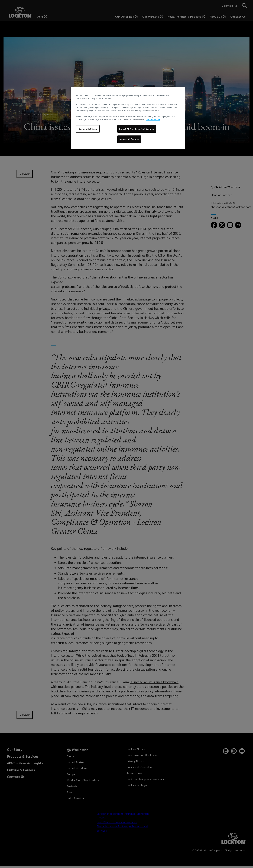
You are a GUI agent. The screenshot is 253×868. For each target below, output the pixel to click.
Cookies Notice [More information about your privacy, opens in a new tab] (153, 119)
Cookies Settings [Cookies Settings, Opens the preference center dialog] (88, 129)
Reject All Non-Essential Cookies (137, 129)
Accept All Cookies (129, 139)
